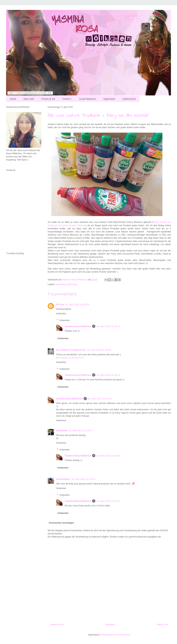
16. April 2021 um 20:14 (100, 399)
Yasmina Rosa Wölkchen (78, 326)
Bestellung (61, 284)
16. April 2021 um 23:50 (108, 456)
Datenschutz (129, 99)
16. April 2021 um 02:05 (99, 350)
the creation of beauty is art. (71, 350)
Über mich (29, 99)
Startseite (110, 624)
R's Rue (60, 304)
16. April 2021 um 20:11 (108, 375)
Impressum (109, 99)
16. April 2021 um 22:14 (83, 479)
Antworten (61, 313)
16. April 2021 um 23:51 (108, 501)
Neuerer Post (57, 624)
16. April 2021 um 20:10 (108, 326)
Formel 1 (67, 99)
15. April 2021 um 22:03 (77, 304)
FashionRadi (63, 479)
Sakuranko (62, 430)
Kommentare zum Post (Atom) (115, 635)
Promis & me (48, 99)
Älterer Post (162, 624)
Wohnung (72, 284)
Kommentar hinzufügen (62, 523)
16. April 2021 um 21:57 (80, 430)
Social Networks (88, 99)
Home (13, 99)
